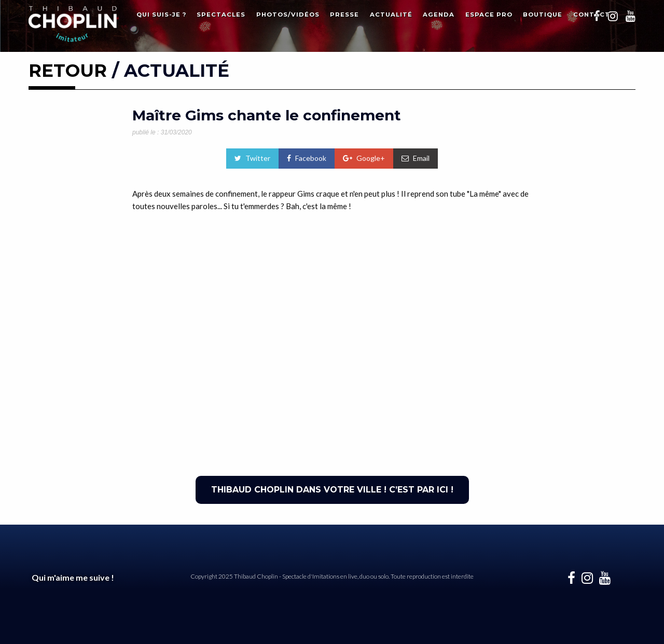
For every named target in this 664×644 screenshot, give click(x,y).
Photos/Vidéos (288, 15)
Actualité (391, 15)
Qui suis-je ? (161, 15)
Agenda (439, 15)
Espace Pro (489, 15)
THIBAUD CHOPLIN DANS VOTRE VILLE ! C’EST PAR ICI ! (332, 490)
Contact (592, 15)
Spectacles (221, 15)
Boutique (543, 15)
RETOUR (68, 71)
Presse (344, 15)
